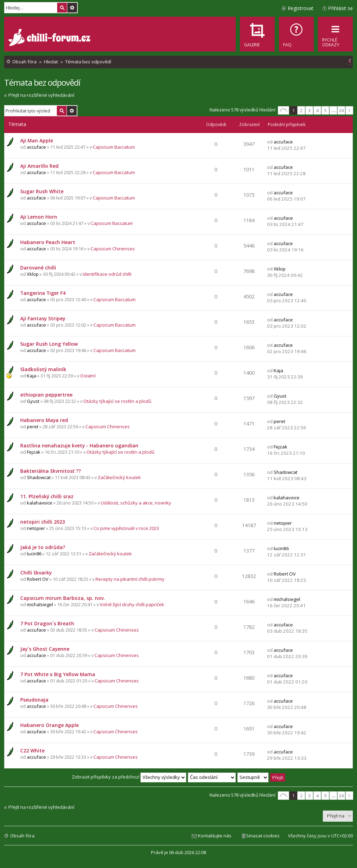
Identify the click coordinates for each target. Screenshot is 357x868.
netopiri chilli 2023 (43, 522)
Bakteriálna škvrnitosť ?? (51, 471)
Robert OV (38, 579)
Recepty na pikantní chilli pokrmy (130, 579)
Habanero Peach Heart (48, 242)
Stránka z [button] (283, 110)
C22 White (32, 750)
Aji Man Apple (37, 140)
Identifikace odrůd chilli (107, 274)
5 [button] (325, 110)
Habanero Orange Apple (50, 725)
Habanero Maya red (44, 420)
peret (33, 427)
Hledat (62, 8)
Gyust (33, 401)
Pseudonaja (34, 700)
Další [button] (349, 110)
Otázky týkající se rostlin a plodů (117, 401)
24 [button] (341, 110)
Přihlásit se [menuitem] (340, 8)
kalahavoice (40, 503)
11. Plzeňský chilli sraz (47, 496)
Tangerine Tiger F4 (43, 293)
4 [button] (317, 110)
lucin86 (34, 554)
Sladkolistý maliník (43, 369)
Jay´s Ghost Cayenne (45, 649)
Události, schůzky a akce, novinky (136, 503)
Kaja (32, 376)
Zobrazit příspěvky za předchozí (129, 777)
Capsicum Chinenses (113, 249)
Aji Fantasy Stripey (43, 318)
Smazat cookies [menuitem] (263, 836)
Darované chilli (38, 268)
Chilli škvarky (36, 573)
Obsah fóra (22, 836)
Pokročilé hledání (72, 8)
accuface (36, 147)
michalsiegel (40, 604)
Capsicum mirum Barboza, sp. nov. (63, 598)
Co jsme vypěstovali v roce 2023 (126, 528)
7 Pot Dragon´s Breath (47, 623)
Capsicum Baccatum (114, 147)
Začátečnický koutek (119, 477)
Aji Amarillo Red (39, 166)
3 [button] (309, 110)
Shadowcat (39, 477)
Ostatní (88, 376)
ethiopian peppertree (46, 395)
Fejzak (34, 452)
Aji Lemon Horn (39, 217)
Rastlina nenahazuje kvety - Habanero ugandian (79, 445)
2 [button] (301, 110)
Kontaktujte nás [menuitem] (215, 836)
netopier (36, 528)
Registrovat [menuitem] (301, 8)
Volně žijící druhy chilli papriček (132, 604)
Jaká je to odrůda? (43, 547)
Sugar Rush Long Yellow (49, 344)
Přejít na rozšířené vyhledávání (41, 95)
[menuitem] (296, 34)
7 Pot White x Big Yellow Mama (58, 674)
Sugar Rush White (42, 191)
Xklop (33, 274)
